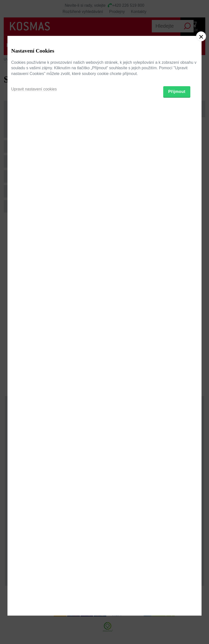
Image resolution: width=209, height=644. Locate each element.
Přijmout (177, 349)
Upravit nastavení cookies (34, 346)
